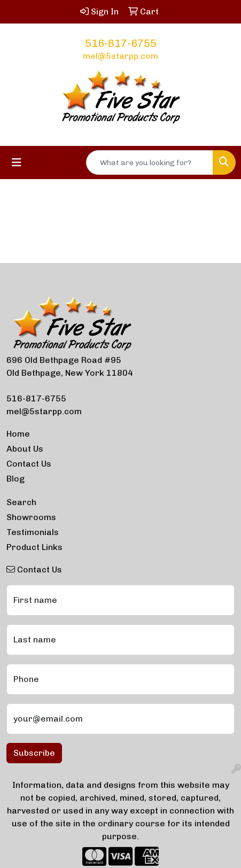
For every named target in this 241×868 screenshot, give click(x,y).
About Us (25, 449)
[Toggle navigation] (17, 162)
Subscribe (34, 753)
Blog (15, 479)
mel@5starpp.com (121, 56)
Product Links (34, 547)
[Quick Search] (150, 162)
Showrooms (31, 517)
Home (18, 434)
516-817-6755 (121, 43)
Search (21, 502)
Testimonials (33, 532)
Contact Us (29, 464)
